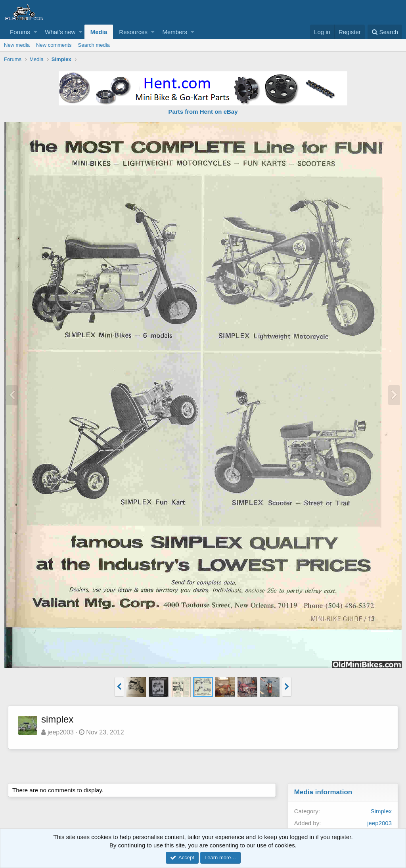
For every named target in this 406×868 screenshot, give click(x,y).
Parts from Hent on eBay (203, 112)
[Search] (385, 32)
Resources (133, 32)
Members (175, 32)
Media (99, 32)
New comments (54, 45)
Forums (20, 32)
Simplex (381, 811)
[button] (35, 32)
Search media (94, 45)
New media (17, 45)
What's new (60, 32)
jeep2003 (61, 732)
